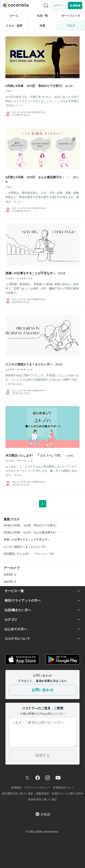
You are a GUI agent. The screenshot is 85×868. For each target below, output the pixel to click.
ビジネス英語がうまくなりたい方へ (25, 547)
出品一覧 (42, 16)
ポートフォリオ (71, 16)
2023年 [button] (10, 575)
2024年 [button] (10, 582)
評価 (42, 26)
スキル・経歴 (14, 26)
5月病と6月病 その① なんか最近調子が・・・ (34, 532)
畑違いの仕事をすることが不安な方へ (27, 539)
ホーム (14, 16)
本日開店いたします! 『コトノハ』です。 (30, 554)
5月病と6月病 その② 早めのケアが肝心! (30, 525)
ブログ (71, 26)
